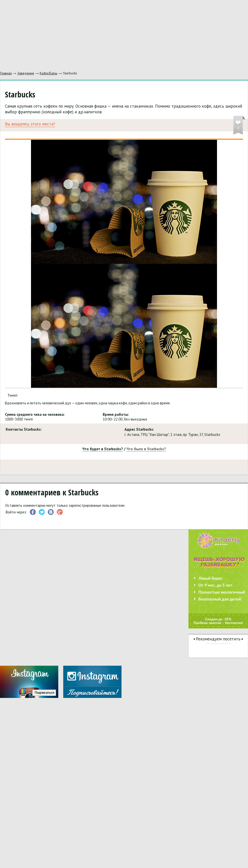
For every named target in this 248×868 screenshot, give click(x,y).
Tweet (13, 395)
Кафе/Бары (48, 73)
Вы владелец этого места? (30, 124)
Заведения (26, 73)
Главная (6, 73)
